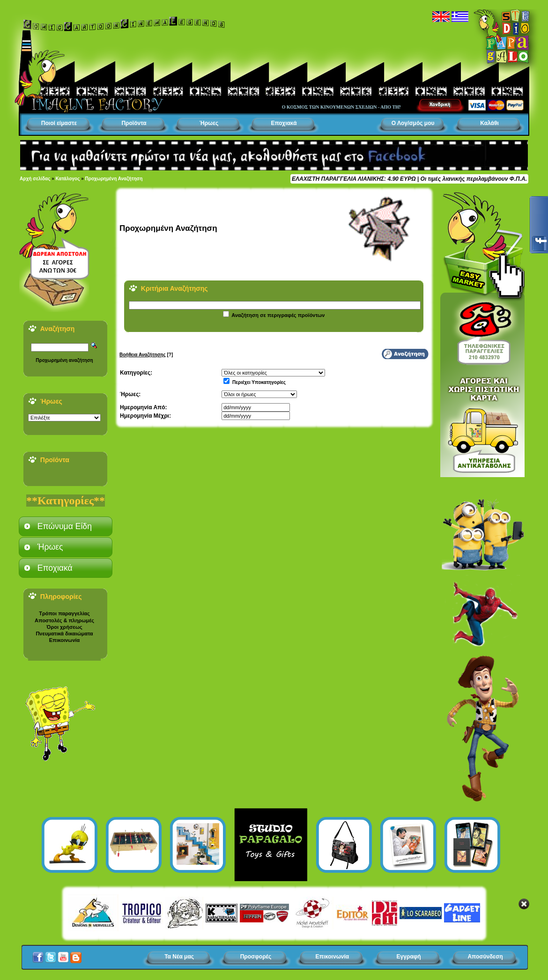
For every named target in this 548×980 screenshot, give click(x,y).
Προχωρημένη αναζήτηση (64, 360)
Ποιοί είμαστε (59, 123)
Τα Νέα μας (179, 957)
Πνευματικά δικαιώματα (64, 634)
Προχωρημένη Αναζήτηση (114, 179)
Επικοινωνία (65, 640)
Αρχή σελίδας (35, 179)
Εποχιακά (284, 123)
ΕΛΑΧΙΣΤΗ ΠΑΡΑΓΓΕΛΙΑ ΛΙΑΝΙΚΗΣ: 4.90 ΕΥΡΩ (354, 179)
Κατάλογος (68, 179)
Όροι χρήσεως (64, 627)
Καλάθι (489, 123)
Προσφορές (256, 957)
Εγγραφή (409, 957)
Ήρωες (209, 123)
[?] (146, 355)
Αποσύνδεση (485, 957)
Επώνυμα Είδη (65, 526)
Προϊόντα (134, 123)
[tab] (66, 526)
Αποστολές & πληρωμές (64, 620)
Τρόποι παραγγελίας (64, 613)
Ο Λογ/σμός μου (413, 123)
